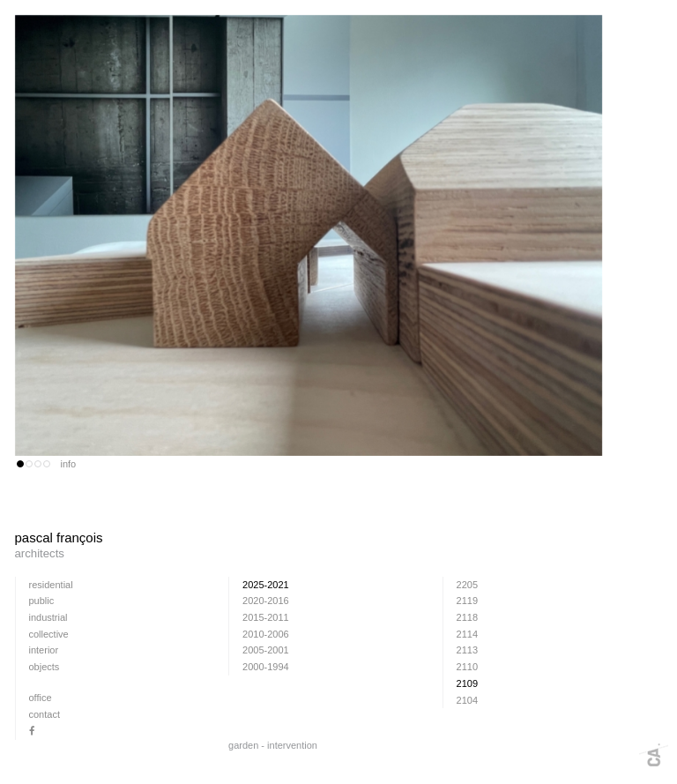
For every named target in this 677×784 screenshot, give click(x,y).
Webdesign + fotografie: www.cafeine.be (654, 755)
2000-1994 (266, 667)
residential (51, 585)
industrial (48, 617)
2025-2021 (266, 585)
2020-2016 (266, 601)
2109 (467, 683)
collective (49, 634)
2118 (467, 617)
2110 (467, 667)
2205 (467, 585)
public (42, 601)
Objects (45, 667)
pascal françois (310, 546)
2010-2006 (266, 634)
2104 (467, 700)
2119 (467, 601)
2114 (467, 634)
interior (44, 650)
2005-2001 (266, 650)
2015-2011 (266, 617)
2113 (467, 650)
